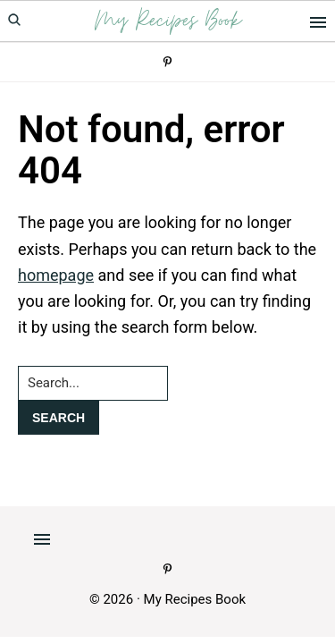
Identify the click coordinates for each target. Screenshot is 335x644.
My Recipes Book (168, 21)
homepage (56, 275)
